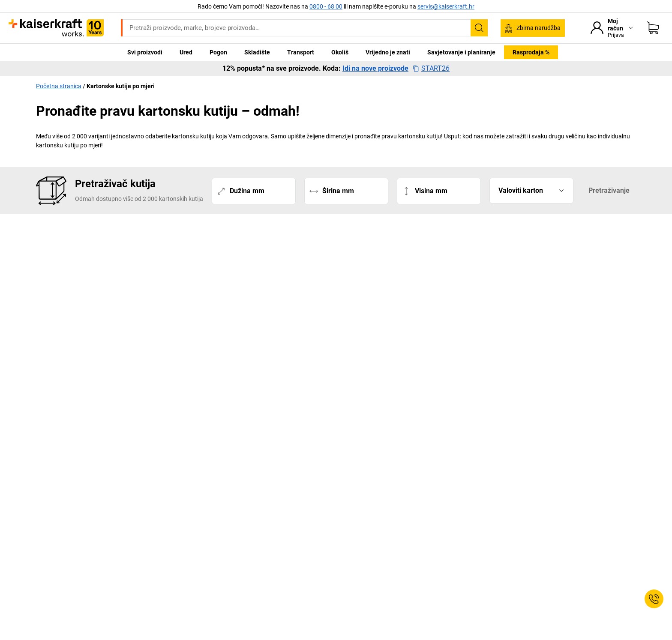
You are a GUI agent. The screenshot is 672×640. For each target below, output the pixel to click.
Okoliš (340, 52)
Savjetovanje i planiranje (461, 52)
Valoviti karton (521, 191)
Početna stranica (59, 86)
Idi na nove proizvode (375, 69)
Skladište (257, 52)
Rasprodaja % (531, 52)
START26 (431, 69)
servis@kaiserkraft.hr (446, 6)
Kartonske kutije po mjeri (121, 86)
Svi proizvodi (145, 52)
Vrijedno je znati (388, 52)
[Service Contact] (654, 599)
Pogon (218, 52)
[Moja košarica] (653, 28)
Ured (186, 52)
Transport (301, 52)
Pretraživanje (609, 190)
